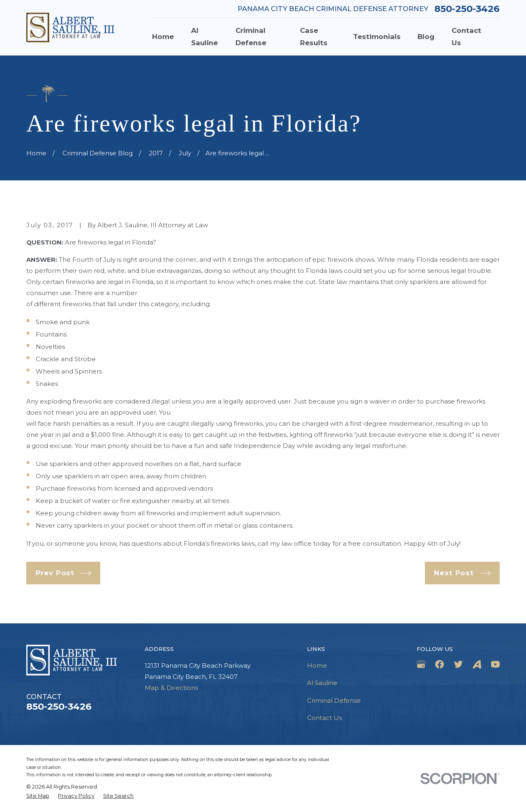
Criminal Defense (334, 700)
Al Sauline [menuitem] (204, 37)
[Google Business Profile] (421, 664)
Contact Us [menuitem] (466, 37)
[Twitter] (458, 664)
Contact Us (324, 718)
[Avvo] (477, 664)
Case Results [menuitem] (314, 37)
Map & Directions (171, 688)
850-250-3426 (467, 9)
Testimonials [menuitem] (377, 37)
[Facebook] (439, 664)
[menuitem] (38, 796)
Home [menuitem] (163, 37)
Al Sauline (322, 683)
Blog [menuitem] (426, 37)
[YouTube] (495, 664)
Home (317, 666)
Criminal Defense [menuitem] (251, 37)
